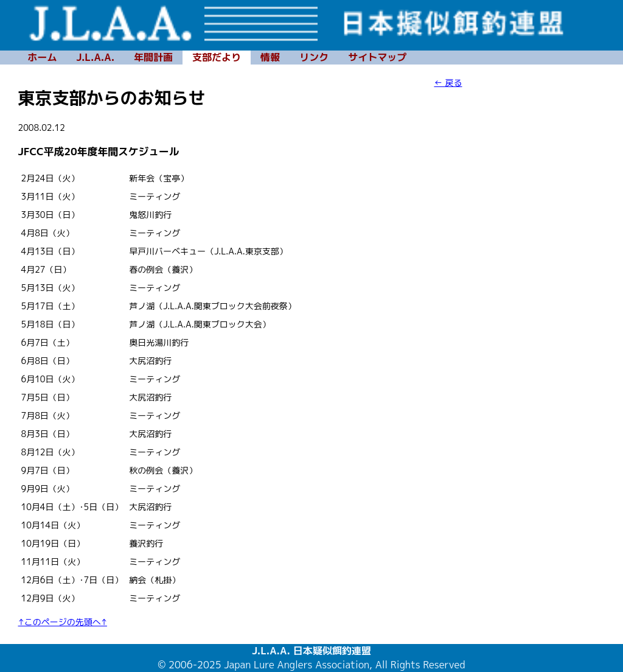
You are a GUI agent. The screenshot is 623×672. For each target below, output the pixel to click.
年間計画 (153, 57)
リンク (314, 57)
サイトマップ (377, 57)
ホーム (43, 57)
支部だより (217, 57)
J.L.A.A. (96, 57)
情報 (270, 57)
